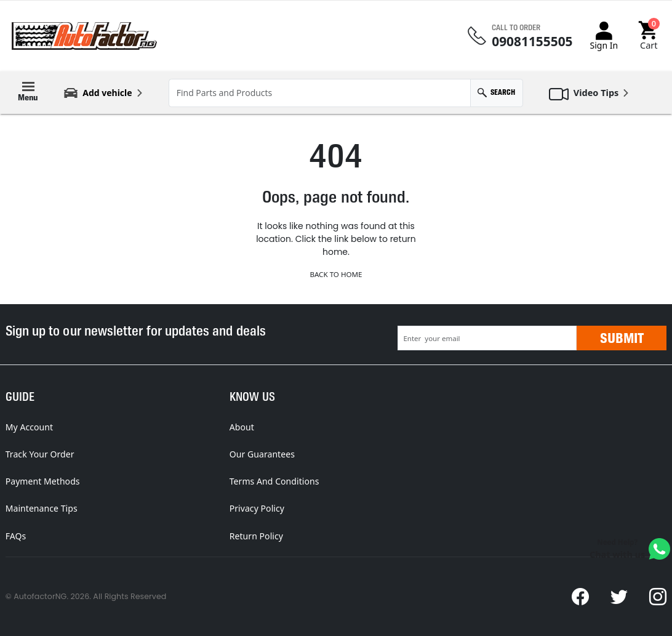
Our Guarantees (262, 454)
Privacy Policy (257, 508)
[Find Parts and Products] (320, 93)
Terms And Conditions (274, 481)
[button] (649, 36)
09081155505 (532, 42)
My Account (29, 427)
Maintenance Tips (42, 508)
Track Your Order (40, 454)
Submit (622, 338)
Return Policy (256, 536)
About (242, 427)
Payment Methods (43, 481)
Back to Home (336, 274)
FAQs (16, 536)
